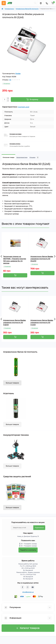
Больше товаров (12, 383)
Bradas (18, 74)
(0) (10, 80)
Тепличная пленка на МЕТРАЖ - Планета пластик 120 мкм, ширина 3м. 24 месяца (15, 260)
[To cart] (15, 275)
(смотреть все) (24, 107)
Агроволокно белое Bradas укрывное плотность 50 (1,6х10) (14, 323)
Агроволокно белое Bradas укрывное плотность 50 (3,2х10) (42, 259)
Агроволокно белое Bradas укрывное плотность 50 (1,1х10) (42, 323)
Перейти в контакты (28, 550)
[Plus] (8, 98)
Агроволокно (9, 9)
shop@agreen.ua (28, 592)
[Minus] (8, 101)
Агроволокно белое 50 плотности (27, 9)
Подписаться (39, 528)
